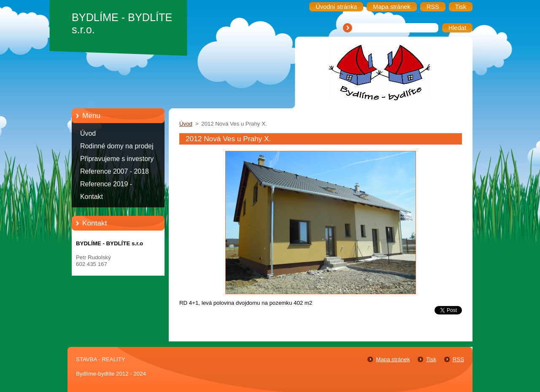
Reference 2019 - (106, 184)
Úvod (88, 133)
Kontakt (92, 197)
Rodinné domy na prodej (117, 146)
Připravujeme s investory (117, 159)
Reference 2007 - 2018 (115, 171)
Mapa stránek (393, 359)
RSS (458, 359)
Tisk (431, 359)
